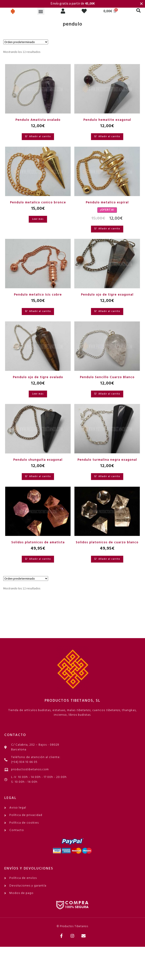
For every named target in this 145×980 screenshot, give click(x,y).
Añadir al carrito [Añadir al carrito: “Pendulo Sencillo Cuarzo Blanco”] (109, 394)
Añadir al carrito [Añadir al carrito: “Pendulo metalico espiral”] (109, 229)
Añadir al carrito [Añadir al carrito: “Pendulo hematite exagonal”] (109, 137)
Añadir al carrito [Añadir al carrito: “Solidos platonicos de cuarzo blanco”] (109, 559)
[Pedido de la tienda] (26, 42)
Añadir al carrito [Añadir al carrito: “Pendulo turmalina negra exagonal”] (109, 476)
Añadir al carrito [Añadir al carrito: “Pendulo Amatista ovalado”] (40, 137)
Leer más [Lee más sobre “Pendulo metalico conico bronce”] (38, 219)
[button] (41, 11)
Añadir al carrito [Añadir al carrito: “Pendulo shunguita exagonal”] (40, 476)
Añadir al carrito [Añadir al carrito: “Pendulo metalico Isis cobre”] (40, 311)
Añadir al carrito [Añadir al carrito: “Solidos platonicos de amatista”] (40, 559)
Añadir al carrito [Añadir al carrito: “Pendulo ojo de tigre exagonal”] (109, 311)
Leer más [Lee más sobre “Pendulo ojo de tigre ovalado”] (38, 394)
